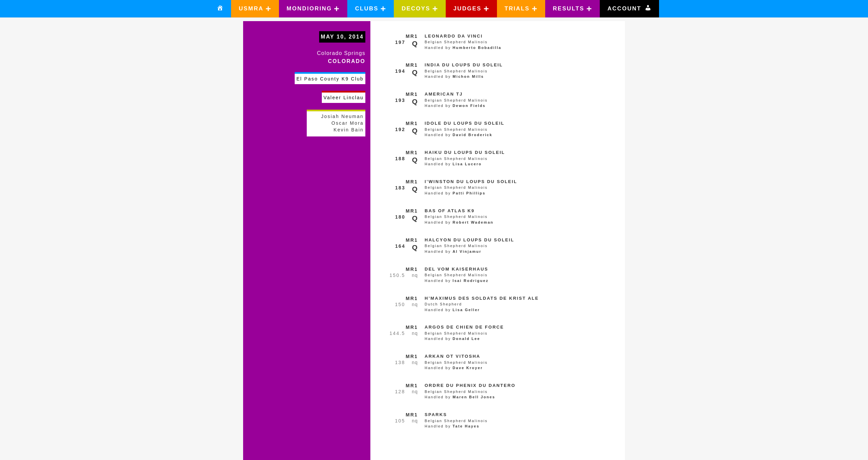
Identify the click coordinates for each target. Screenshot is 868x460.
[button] (255, 9)
